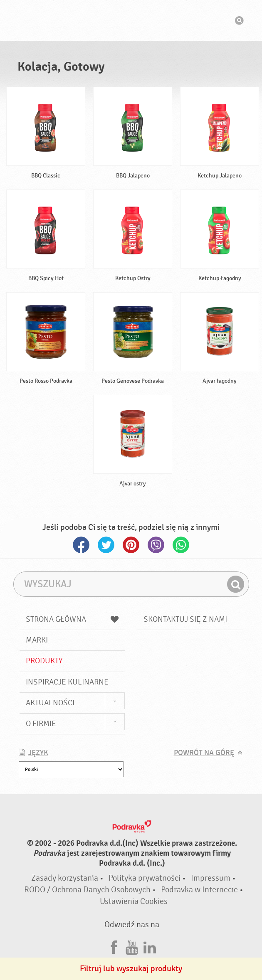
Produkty (44, 661)
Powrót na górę (204, 753)
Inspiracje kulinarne (67, 682)
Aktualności (50, 703)
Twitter (106, 545)
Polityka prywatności (145, 878)
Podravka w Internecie (199, 890)
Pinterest (131, 545)
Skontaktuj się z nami (185, 619)
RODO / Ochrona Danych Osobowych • (91, 890)
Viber (156, 545)
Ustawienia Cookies (134, 901)
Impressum (211, 878)
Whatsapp (181, 545)
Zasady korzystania (65, 878)
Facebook (81, 545)
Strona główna (72, 619)
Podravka (131, 20)
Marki (37, 640)
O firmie (41, 724)
